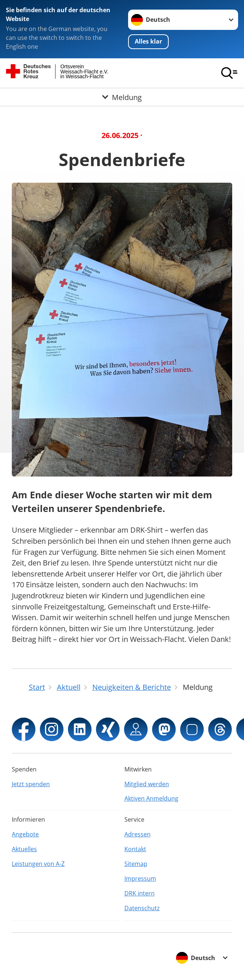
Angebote (25, 834)
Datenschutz (142, 908)
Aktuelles (24, 849)
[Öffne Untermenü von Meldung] (122, 97)
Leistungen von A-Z (38, 864)
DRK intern (140, 893)
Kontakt (135, 849)
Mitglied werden (147, 784)
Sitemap (136, 864)
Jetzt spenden (31, 784)
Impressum (140, 878)
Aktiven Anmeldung (151, 798)
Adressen (138, 834)
